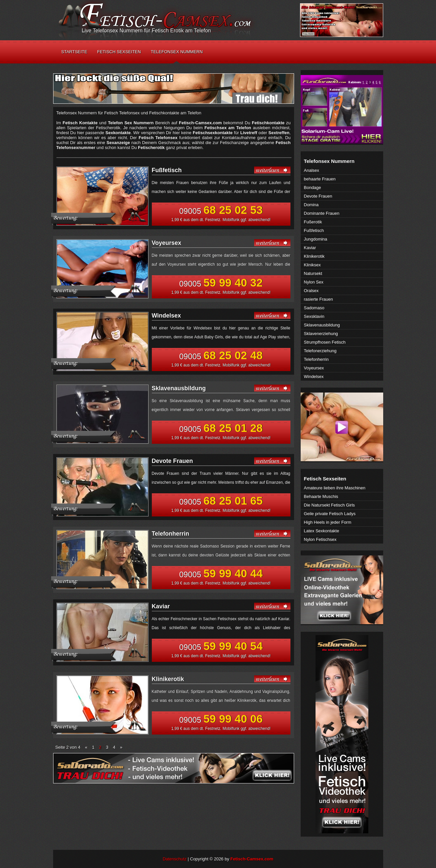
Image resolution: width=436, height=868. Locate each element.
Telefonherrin (171, 534)
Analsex (312, 170)
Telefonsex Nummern (177, 52)
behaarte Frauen (320, 179)
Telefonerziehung (320, 351)
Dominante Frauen (322, 213)
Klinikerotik (168, 679)
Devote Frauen (172, 461)
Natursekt (313, 273)
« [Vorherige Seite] (86, 747)
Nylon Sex (314, 282)
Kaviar (161, 606)
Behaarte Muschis (321, 496)
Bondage (313, 188)
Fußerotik (313, 222)
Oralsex (311, 291)
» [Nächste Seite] (121, 747)
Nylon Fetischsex (320, 539)
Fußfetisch (167, 170)
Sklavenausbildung (179, 388)
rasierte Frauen (319, 299)
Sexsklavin (314, 316)
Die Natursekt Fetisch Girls (330, 505)
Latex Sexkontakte (322, 531)
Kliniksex (312, 265)
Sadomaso (314, 308)
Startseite (74, 52)
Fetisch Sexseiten (119, 52)
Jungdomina (316, 239)
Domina (311, 205)
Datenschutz (175, 859)
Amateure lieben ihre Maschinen (335, 488)
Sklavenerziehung (321, 334)
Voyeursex (167, 243)
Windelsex (167, 316)
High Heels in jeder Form (328, 522)
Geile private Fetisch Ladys (330, 514)
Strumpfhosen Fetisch (325, 342)
